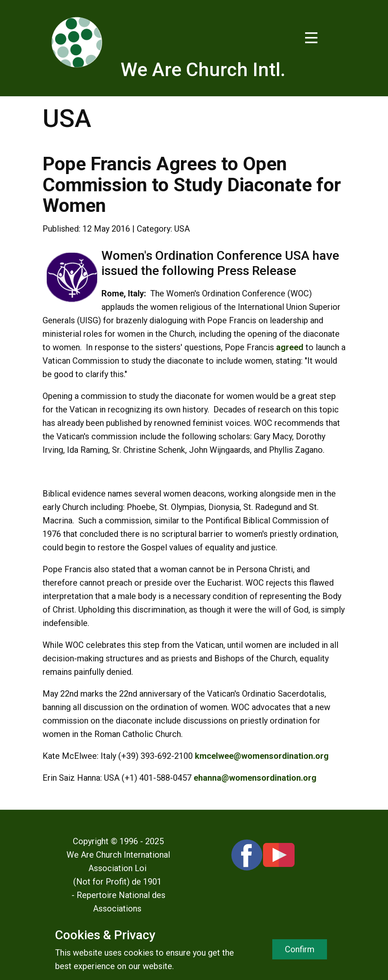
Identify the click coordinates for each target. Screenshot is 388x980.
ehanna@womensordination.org (255, 778)
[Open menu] (311, 38)
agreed (290, 347)
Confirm (300, 949)
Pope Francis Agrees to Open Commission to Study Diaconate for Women (192, 185)
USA (182, 229)
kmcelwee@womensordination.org (262, 756)
